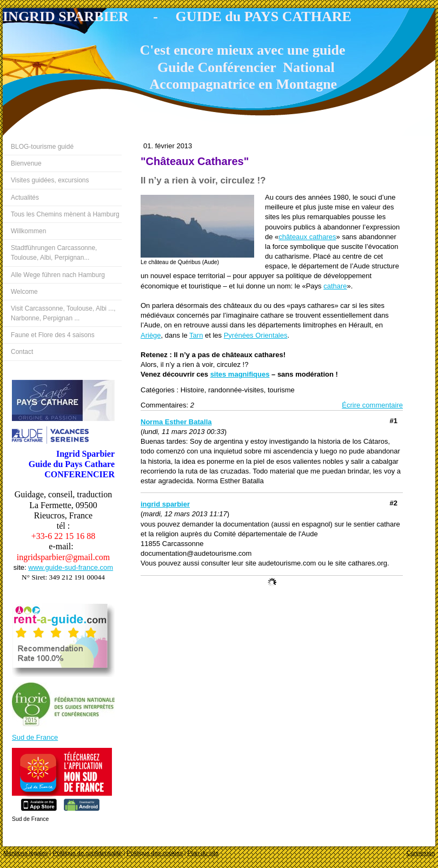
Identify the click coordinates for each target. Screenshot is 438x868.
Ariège (151, 335)
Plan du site (203, 853)
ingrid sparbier (165, 504)
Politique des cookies (154, 853)
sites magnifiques (240, 374)
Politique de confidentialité (88, 853)
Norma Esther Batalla (176, 422)
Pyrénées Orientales (256, 335)
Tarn (196, 335)
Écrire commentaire (372, 405)
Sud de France (35, 737)
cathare (335, 286)
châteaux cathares (307, 237)
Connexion (420, 853)
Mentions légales (26, 853)
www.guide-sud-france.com (71, 567)
